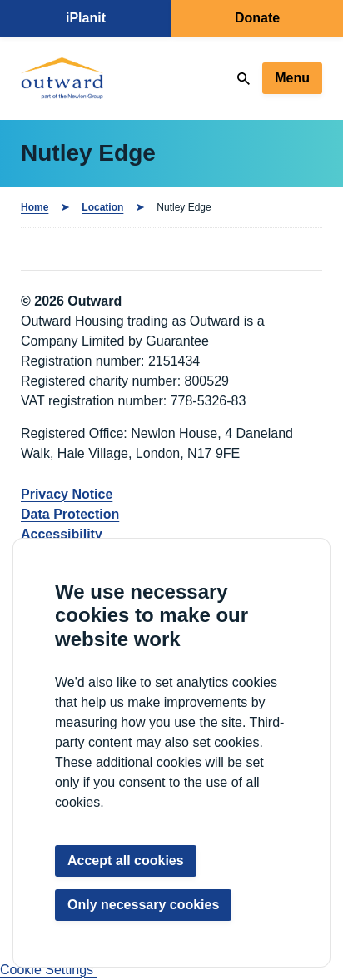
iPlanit (86, 18)
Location (102, 207)
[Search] (244, 79)
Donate (257, 18)
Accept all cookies (126, 861)
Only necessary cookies (143, 905)
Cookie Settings (49, 970)
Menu (292, 78)
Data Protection (70, 514)
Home (35, 207)
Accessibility (62, 534)
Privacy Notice (67, 494)
